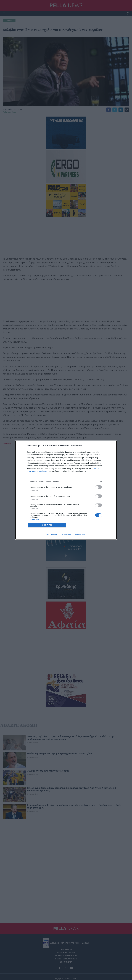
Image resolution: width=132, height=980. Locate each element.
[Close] (111, 446)
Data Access (66, 534)
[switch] (99, 487)
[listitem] (66, 481)
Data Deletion (51, 534)
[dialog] (66, 490)
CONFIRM (47, 525)
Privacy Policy (81, 534)
